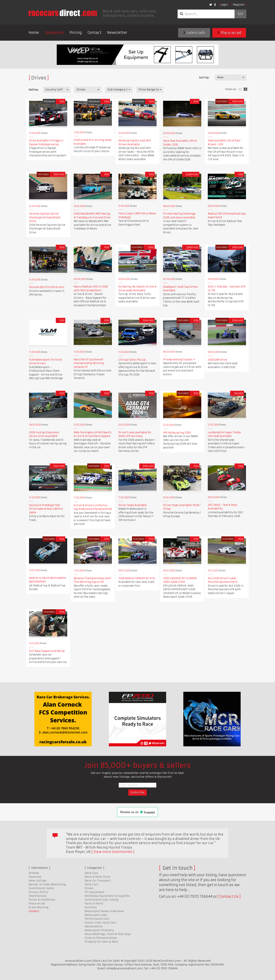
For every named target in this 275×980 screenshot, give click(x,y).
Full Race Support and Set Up (47, 651)
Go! (240, 14)
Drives (89, 888)
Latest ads (194, 33)
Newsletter (117, 33)
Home (34, 33)
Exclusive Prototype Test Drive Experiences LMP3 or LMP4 (46, 509)
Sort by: (204, 77)
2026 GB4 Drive (217, 360)
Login (224, 5)
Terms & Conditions (42, 900)
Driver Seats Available (133, 505)
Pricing (76, 33)
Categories (54, 33)
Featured (35, 877)
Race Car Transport (98, 881)
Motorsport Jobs (96, 915)
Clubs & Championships (101, 938)
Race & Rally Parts (97, 877)
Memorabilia (94, 926)
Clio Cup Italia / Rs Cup (132, 360)
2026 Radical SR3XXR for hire (137, 578)
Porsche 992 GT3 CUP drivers (47, 287)
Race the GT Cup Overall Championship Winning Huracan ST (89, 363)
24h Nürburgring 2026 (177, 433)
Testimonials (38, 896)
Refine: (34, 90)
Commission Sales (41, 888)
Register (239, 5)
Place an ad (229, 33)
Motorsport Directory (99, 930)
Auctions (91, 907)
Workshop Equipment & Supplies (107, 896)
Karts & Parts (94, 903)
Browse (34, 873)
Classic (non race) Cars (100, 923)
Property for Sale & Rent (101, 942)
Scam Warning (38, 907)
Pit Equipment (94, 892)
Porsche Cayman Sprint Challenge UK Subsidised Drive (45, 217)
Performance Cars (97, 919)
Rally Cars (91, 884)
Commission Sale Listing (101, 900)
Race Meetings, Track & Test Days (108, 934)
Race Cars (91, 873)
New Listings (38, 881)
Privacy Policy (38, 892)
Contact (94, 33)
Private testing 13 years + (179, 360)
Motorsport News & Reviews (104, 911)
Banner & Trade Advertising (47, 884)
